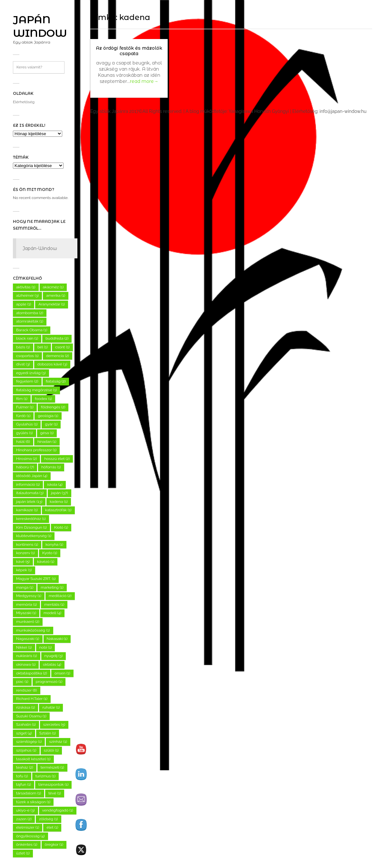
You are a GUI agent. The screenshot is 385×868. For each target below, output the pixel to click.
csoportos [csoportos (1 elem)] (27, 356)
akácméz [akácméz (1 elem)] (53, 287)
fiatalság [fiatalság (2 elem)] (56, 381)
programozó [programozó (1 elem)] (49, 682)
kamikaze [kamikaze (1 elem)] (27, 510)
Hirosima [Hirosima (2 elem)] (26, 459)
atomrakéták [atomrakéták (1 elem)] (30, 321)
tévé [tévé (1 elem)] (55, 793)
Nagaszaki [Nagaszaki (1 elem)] (28, 639)
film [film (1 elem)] (22, 399)
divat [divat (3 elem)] (23, 364)
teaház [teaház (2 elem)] (25, 767)
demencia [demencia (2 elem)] (58, 356)
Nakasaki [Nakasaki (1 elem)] (57, 639)
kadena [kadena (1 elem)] (59, 502)
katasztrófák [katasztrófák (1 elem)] (58, 510)
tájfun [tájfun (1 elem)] (24, 784)
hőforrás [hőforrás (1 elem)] (51, 467)
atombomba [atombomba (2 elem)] (30, 313)
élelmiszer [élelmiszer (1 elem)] (28, 827)
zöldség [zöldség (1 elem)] (49, 819)
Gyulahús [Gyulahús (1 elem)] (27, 424)
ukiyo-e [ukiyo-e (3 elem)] (25, 810)
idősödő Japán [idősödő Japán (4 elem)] (32, 476)
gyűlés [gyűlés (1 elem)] (25, 433)
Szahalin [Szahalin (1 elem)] (26, 724)
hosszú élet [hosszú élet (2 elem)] (57, 459)
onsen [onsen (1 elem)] (62, 673)
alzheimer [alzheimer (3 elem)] (27, 295)
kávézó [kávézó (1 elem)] (46, 562)
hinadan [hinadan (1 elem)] (47, 442)
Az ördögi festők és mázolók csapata (129, 51)
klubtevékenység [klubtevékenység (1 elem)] (34, 536)
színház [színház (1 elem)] (58, 742)
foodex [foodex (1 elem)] (43, 399)
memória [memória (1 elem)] (26, 604)
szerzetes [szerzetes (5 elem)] (54, 724)
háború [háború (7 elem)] (25, 467)
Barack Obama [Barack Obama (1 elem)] (32, 330)
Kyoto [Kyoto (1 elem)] (50, 553)
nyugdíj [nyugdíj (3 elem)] (54, 656)
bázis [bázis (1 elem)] (23, 347)
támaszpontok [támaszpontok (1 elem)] (53, 784)
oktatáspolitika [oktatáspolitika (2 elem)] (32, 673)
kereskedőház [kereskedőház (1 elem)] (31, 519)
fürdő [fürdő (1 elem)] (23, 416)
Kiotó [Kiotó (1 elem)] (61, 527)
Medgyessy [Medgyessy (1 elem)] (29, 596)
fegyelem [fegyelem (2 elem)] (27, 381)
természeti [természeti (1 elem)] (52, 767)
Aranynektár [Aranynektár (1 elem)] (52, 304)
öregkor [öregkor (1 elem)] (54, 844)
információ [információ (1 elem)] (28, 484)
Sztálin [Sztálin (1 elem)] (48, 733)
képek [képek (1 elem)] (24, 570)
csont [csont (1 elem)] (62, 347)
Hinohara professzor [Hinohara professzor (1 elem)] (36, 450)
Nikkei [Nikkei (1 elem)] (24, 647)
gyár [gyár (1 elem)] (51, 424)
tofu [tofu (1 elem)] (22, 776)
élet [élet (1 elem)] (52, 827)
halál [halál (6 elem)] (23, 442)
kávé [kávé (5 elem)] (23, 562)
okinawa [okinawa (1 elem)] (26, 664)
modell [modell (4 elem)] (52, 613)
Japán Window (40, 26)
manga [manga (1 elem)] (25, 587)
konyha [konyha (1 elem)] (54, 544)
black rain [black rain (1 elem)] (27, 338)
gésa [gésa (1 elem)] (47, 433)
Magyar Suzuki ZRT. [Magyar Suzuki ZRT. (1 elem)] (36, 579)
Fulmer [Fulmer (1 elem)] (25, 407)
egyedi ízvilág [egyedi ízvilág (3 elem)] (31, 373)
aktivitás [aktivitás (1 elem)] (26, 287)
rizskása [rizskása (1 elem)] (25, 707)
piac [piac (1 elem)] (22, 682)
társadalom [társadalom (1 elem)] (29, 793)
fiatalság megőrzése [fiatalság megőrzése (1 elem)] (36, 390)
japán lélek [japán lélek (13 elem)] (29, 502)
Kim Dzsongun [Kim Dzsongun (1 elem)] (31, 527)
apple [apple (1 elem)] (24, 304)
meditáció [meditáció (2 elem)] (60, 596)
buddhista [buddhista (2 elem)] (57, 338)
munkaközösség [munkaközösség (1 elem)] (33, 630)
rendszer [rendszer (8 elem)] (27, 690)
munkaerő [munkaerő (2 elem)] (28, 622)
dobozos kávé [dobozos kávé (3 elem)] (52, 364)
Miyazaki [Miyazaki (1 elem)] (26, 613)
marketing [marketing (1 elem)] (52, 587)
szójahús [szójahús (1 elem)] (26, 750)
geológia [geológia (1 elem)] (48, 416)
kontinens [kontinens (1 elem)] (27, 544)
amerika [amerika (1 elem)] (56, 295)
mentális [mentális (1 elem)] (54, 604)
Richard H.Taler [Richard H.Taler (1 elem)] (32, 699)
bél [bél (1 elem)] (43, 347)
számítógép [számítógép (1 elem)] (29, 742)
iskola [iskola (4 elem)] (55, 484)
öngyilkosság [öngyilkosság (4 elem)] (30, 836)
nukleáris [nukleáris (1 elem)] (27, 656)
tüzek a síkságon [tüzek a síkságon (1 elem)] (33, 802)
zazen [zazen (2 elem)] (24, 819)
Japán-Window (40, 248)
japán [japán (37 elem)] (59, 493)
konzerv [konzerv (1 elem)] (25, 553)
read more (144, 81)
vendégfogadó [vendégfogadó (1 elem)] (58, 810)
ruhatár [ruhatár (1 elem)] (51, 707)
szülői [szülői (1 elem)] (51, 750)
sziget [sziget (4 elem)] (24, 733)
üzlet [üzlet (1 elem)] (23, 853)
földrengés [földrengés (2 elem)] (53, 407)
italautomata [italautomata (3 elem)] (30, 493)
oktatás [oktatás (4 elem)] (52, 664)
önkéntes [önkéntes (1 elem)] (27, 844)
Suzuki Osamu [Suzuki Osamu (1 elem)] (31, 716)
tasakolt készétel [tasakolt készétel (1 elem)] (33, 759)
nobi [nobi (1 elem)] (46, 647)
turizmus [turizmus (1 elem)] (45, 776)
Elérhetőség (24, 102)
